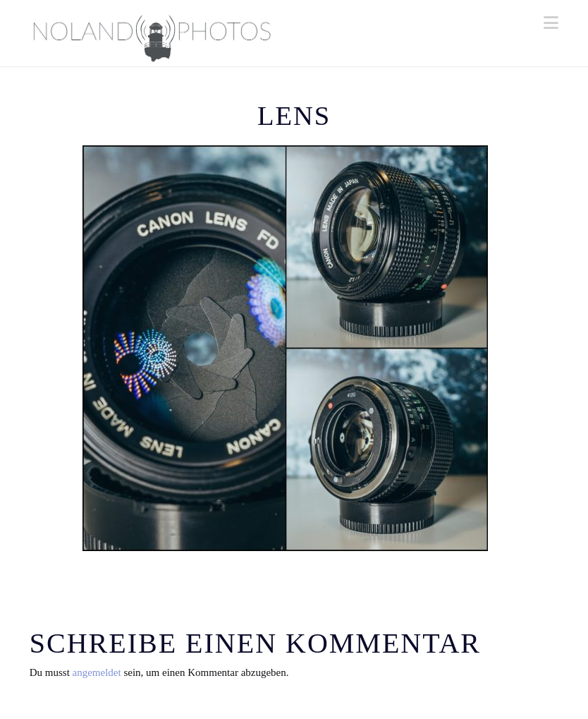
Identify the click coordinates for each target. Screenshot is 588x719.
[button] (551, 23)
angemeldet (97, 672)
